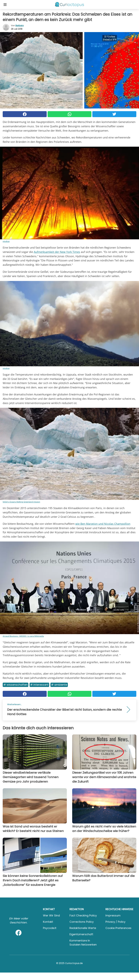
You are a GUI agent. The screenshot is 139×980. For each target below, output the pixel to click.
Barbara (20, 26)
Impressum (113, 915)
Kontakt (48, 922)
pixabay (6, 241)
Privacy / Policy (115, 922)
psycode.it (50, 928)
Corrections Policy (82, 922)
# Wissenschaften (16, 685)
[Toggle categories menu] (5, 4)
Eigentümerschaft (81, 934)
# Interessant (39, 685)
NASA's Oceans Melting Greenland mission (21, 502)
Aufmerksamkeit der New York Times (57, 252)
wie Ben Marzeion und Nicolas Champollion (103, 524)
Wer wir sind (51, 915)
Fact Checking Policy (83, 915)
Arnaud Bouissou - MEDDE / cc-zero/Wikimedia (23, 636)
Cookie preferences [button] (118, 928)
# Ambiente (59, 685)
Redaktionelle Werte (83, 928)
